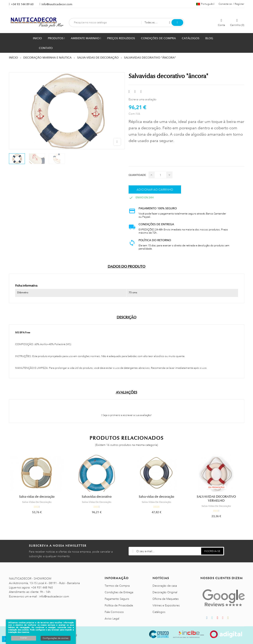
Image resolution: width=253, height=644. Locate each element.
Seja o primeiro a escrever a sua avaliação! (127, 415)
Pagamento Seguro (117, 599)
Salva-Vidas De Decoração (37, 502)
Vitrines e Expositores (166, 605)
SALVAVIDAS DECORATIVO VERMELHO (216, 499)
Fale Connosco (114, 612)
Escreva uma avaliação (143, 99)
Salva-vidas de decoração (37, 497)
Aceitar (24, 638)
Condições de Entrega (119, 592)
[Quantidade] (160, 175)
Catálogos (159, 612)
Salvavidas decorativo (97, 497)
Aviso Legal (112, 619)
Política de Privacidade (119, 605)
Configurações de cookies (56, 638)
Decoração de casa (165, 586)
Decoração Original (165, 592)
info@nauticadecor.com (57, 4)
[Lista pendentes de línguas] (205, 4)
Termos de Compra (117, 586)
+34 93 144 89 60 (22, 4)
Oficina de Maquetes (166, 599)
